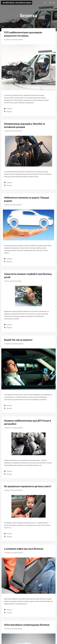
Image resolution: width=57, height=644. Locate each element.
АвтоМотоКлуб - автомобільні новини (17, 3)
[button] (45, 3)
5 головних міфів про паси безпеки (24, 549)
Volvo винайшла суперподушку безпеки (27, 625)
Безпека (9, 112)
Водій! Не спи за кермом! (18, 340)
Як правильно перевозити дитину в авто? (28, 486)
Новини (9, 109)
